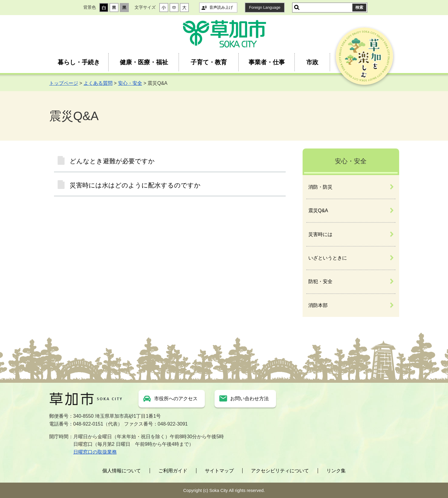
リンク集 (336, 471)
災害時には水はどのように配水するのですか (135, 185)
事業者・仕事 (267, 62)
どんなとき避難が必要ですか (112, 161)
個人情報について (122, 471)
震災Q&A (318, 211)
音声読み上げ (221, 7)
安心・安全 (130, 83)
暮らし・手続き (79, 62)
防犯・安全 (320, 281)
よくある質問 (98, 83)
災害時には (320, 234)
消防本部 (318, 305)
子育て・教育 (209, 62)
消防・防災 (320, 187)
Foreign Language (265, 7)
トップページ (64, 83)
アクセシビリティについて (280, 471)
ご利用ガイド (173, 471)
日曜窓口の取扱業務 (95, 452)
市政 (312, 62)
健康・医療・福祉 (144, 62)
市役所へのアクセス (176, 399)
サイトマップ (219, 471)
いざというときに (328, 258)
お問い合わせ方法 (249, 399)
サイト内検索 (297, 8)
